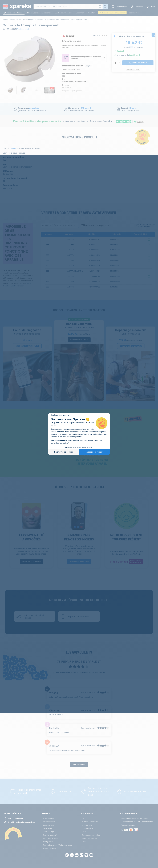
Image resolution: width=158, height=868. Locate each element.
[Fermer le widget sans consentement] (60, 415)
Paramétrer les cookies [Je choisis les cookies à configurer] (64, 452)
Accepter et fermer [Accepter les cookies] (95, 452)
